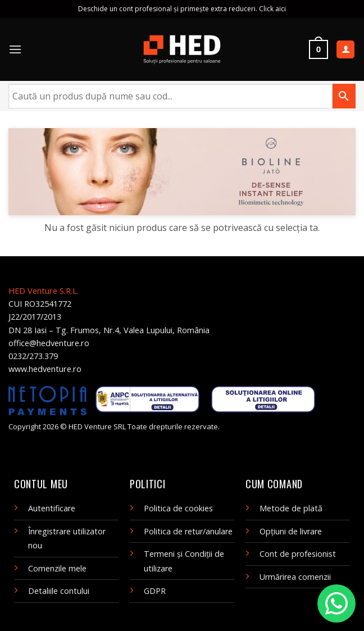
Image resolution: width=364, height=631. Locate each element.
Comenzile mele (57, 568)
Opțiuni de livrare (291, 531)
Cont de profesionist (298, 554)
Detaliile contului (59, 591)
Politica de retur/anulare (188, 531)
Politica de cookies (178, 508)
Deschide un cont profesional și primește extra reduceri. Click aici (182, 9)
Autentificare (52, 508)
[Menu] (15, 49)
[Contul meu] (345, 50)
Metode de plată (291, 508)
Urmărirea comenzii (295, 577)
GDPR (155, 591)
